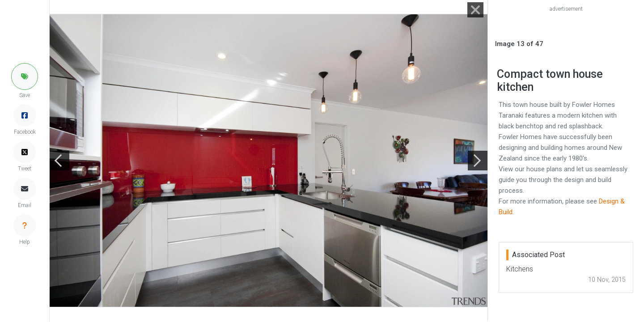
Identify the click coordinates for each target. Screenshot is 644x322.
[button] (25, 76)
